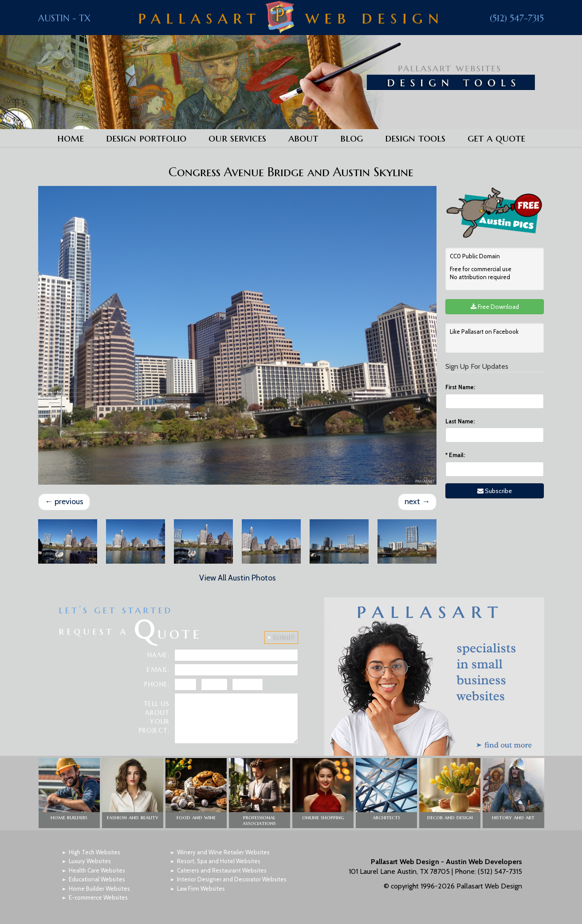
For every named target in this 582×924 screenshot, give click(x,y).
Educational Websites (97, 879)
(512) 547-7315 (517, 18)
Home (71, 138)
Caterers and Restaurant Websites (222, 870)
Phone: (157, 684)
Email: (455, 455)
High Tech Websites (94, 852)
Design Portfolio (146, 138)
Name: (159, 655)
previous (64, 501)
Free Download (495, 307)
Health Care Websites (97, 870)
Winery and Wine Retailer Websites (223, 852)
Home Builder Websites (99, 888)
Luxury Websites (90, 861)
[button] (69, 793)
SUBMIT (284, 638)
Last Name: (460, 421)
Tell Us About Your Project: (154, 717)
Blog (352, 138)
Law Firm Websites (201, 888)
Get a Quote (496, 138)
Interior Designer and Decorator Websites (232, 879)
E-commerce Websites (98, 897)
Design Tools (415, 138)
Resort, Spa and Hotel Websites (219, 861)
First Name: (460, 387)
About (303, 138)
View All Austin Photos (238, 578)
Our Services (237, 138)
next (417, 501)
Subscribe (495, 491)
